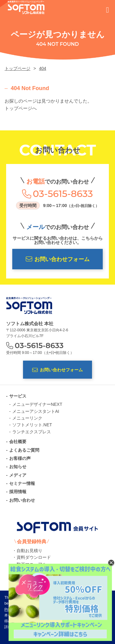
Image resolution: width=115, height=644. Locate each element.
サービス (18, 396)
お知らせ (18, 467)
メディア (18, 475)
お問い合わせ (22, 500)
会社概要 (18, 442)
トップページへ (21, 108)
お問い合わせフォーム (58, 259)
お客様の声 (20, 458)
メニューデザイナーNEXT (37, 404)
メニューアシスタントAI (36, 411)
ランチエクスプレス (32, 432)
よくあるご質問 (24, 450)
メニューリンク (27, 418)
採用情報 (18, 492)
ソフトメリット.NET (32, 425)
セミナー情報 (22, 483)
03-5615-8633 (63, 194)
